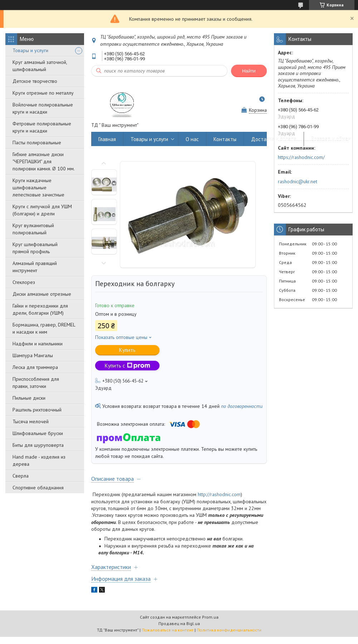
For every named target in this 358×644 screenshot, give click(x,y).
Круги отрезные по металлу (43, 93)
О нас (192, 139)
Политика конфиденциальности (229, 630)
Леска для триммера (35, 367)
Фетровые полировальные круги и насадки (42, 127)
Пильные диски (29, 398)
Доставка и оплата (274, 139)
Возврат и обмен (331, 139)
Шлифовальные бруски (38, 433)
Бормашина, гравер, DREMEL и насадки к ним (44, 328)
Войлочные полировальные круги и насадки (43, 108)
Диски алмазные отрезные (42, 294)
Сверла (21, 476)
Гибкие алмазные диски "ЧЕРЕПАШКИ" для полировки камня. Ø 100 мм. (44, 161)
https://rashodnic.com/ (301, 157)
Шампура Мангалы (33, 355)
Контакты (225, 139)
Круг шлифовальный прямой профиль (35, 248)
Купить (127, 350)
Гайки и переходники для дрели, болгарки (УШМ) (40, 309)
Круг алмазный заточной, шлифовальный (40, 66)
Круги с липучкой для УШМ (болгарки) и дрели (42, 210)
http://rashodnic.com (219, 494)
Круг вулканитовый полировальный (33, 229)
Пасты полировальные (37, 143)
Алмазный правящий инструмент (35, 267)
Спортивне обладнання (38, 488)
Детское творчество (35, 81)
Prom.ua (210, 617)
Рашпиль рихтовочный (37, 410)
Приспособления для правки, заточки (36, 383)
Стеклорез (24, 282)
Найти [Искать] (249, 71)
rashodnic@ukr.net (298, 181)
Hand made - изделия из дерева (39, 460)
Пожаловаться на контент (168, 630)
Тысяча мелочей (31, 421)
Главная (107, 139)
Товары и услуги (30, 50)
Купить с (127, 366)
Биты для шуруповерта (38, 445)
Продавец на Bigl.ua (179, 623)
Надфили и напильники (38, 344)
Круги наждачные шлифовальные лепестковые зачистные (38, 188)
